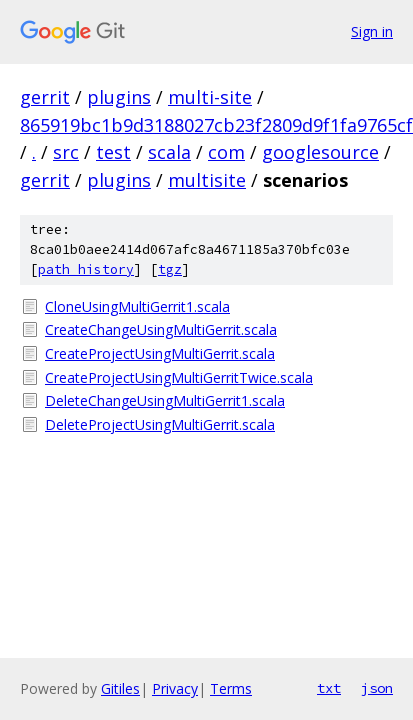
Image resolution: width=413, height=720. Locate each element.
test (113, 152)
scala (169, 152)
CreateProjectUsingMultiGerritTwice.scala (179, 377)
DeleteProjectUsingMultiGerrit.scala (160, 424)
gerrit (45, 97)
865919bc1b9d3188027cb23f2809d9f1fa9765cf (216, 125)
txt (329, 688)
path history (86, 269)
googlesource (320, 152)
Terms (231, 688)
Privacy (175, 688)
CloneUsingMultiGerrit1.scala (137, 306)
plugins (119, 97)
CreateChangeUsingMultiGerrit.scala (161, 329)
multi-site (210, 97)
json (377, 688)
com (226, 152)
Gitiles (120, 688)
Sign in (372, 31)
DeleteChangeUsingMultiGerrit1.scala (165, 400)
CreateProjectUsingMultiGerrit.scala (160, 353)
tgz (170, 269)
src (66, 152)
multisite (207, 180)
